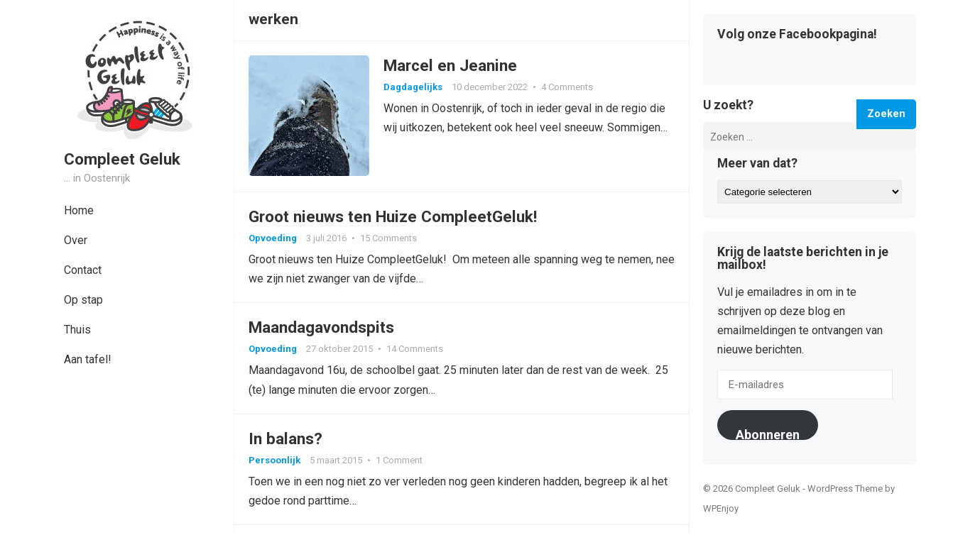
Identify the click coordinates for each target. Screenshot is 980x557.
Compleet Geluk (122, 159)
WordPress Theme (845, 489)
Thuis (77, 330)
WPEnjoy (721, 508)
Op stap (83, 300)
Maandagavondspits (321, 327)
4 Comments (567, 87)
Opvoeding (273, 238)
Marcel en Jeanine (450, 65)
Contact (83, 270)
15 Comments (388, 238)
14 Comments (415, 349)
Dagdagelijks (413, 87)
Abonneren (768, 434)
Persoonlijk (274, 460)
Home (79, 210)
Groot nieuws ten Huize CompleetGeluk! (393, 216)
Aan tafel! (88, 359)
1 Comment (399, 460)
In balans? (285, 439)
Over (76, 240)
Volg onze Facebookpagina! (797, 35)
